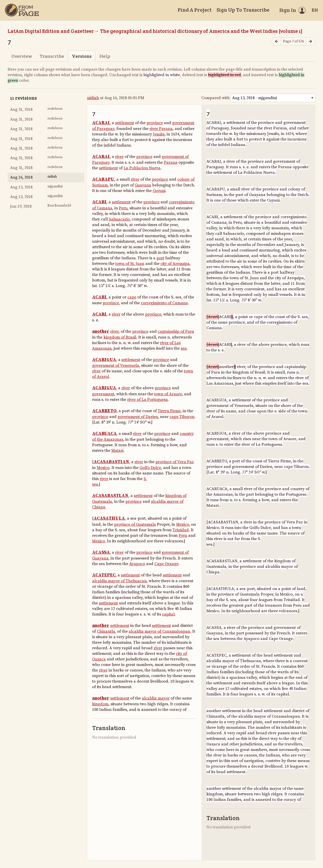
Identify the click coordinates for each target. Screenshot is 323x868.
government (103, 394)
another (101, 331)
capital (168, 614)
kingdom (100, 704)
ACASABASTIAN (111, 462)
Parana (171, 162)
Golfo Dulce (150, 468)
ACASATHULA (109, 518)
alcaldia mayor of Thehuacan (119, 581)
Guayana (143, 185)
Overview (22, 56)
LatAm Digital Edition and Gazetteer (51, 31)
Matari (117, 451)
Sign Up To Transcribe (243, 10)
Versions (82, 56)
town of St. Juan (130, 264)
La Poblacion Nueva (142, 168)
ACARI (99, 202)
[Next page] (311, 41)
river (119, 157)
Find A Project (195, 10)
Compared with (216, 98)
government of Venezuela (116, 366)
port (160, 258)
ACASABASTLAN (110, 496)
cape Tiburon (182, 417)
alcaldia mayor (156, 698)
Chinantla (106, 631)
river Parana (161, 129)
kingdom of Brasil (120, 337)
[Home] (22, 10)
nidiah (93, 98)
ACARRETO (104, 411)
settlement (125, 123)
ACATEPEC (104, 575)
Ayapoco (137, 564)
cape (132, 297)
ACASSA (101, 552)
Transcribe (52, 56)
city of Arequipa (175, 264)
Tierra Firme (169, 411)
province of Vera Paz (175, 462)
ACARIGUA (104, 360)
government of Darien (138, 417)
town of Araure (168, 394)
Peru (123, 208)
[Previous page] (276, 41)
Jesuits (159, 134)
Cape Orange (166, 564)
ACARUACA (104, 434)
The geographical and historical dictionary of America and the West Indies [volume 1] (201, 31)
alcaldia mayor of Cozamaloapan (159, 631)
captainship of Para (176, 331)
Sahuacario (119, 219)
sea (184, 348)
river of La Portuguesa (147, 400)
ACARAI (101, 123)
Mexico (103, 468)
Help (105, 56)
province (155, 123)
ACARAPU (103, 179)
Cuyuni (159, 191)
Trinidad (181, 530)
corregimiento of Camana (164, 303)
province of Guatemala (135, 524)
